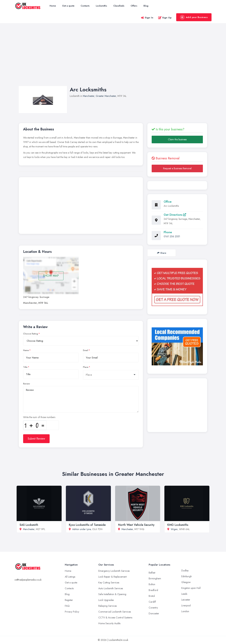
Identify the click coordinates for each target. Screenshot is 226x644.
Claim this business (177, 139)
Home (53, 6)
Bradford (153, 590)
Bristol (152, 596)
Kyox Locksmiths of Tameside (87, 525)
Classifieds (119, 6)
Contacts (85, 6)
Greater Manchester (106, 96)
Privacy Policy (72, 612)
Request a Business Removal (177, 168)
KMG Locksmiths (178, 525)
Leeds (184, 594)
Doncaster (154, 613)
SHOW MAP (51, 276)
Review (27, 384)
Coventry (153, 608)
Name (26, 350)
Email (86, 350)
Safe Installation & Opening (112, 594)
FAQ (67, 606)
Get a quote (68, 6)
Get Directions (175, 215)
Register (69, 600)
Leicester (186, 600)
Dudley (185, 571)
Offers (134, 6)
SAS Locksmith (29, 525)
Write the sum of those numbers (39, 417)
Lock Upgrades (106, 600)
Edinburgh (187, 576)
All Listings (70, 577)
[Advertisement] (113, 58)
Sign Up (165, 18)
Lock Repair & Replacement (112, 577)
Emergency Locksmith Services (114, 571)
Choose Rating (31, 334)
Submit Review (36, 439)
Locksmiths (101, 6)
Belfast (152, 573)
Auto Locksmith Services (111, 588)
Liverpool (186, 605)
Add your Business (194, 17)
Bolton (152, 584)
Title (25, 367)
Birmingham (155, 578)
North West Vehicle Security (136, 525)
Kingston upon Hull (191, 588)
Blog (146, 6)
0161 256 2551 (172, 236)
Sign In (147, 18)
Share (162, 253)
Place (86, 367)
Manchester (89, 96)
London (185, 611)
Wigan (174, 529)
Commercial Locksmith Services (115, 612)
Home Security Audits (109, 623)
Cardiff (152, 602)
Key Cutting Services (109, 583)
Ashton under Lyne (81, 529)
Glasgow (186, 582)
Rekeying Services (108, 606)
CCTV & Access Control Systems (115, 617)
